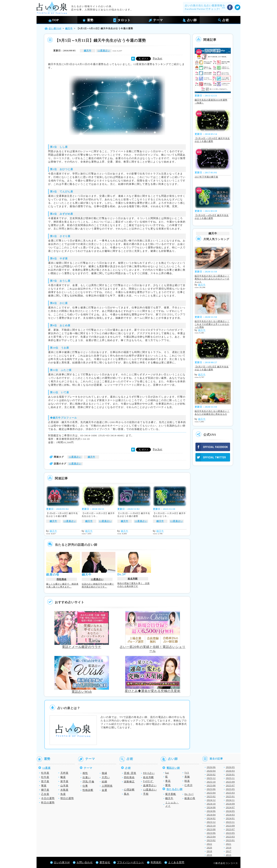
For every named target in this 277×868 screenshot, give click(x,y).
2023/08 (211, 829)
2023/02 (211, 840)
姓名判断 (133, 579)
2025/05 (230, 789)
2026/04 (211, 771)
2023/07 (230, 829)
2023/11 (230, 822)
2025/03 (230, 793)
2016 (209, 855)
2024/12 (211, 800)
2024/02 (211, 818)
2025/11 (230, 778)
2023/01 (230, 840)
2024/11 (230, 800)
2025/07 (230, 785)
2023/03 (230, 837)
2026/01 (230, 775)
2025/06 (211, 789)
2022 (209, 844)
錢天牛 (88, 51)
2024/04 (211, 815)
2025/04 (211, 793)
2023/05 (230, 833)
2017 (229, 851)
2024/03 (230, 815)
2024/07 (230, 807)
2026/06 (211, 767)
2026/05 (230, 767)
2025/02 (211, 796)
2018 (209, 851)
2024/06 (211, 811)
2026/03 (230, 771)
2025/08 (211, 785)
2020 (209, 848)
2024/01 (230, 818)
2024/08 (211, 807)
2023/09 (230, 826)
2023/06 (211, 833)
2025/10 (211, 782)
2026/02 (211, 775)
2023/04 (211, 837)
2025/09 (230, 782)
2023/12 (211, 822)
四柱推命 (62, 579)
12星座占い (104, 51)
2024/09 (230, 804)
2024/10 (211, 804)
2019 (229, 848)
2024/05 (230, 811)
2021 (229, 844)
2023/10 (211, 826)
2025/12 (211, 778)
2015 (229, 855)
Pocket (158, 58)
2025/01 (230, 796)
